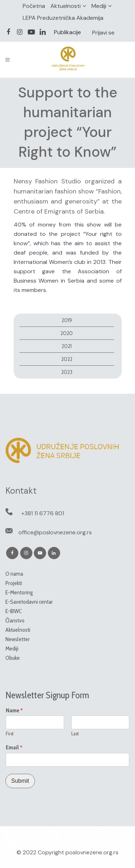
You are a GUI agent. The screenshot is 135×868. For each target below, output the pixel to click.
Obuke (13, 658)
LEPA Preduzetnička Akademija (63, 18)
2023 (67, 372)
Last (75, 734)
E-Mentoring (19, 592)
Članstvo (15, 620)
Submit (20, 781)
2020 (67, 333)
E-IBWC (13, 611)
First (10, 734)
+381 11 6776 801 (43, 513)
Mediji (99, 6)
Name (14, 711)
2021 (67, 346)
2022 (67, 359)
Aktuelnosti (66, 6)
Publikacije (67, 32)
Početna (34, 6)
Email (14, 748)
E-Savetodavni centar (29, 602)
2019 (67, 320)
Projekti (14, 583)
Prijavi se (103, 33)
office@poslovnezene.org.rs (55, 532)
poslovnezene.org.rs (92, 852)
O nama (14, 574)
